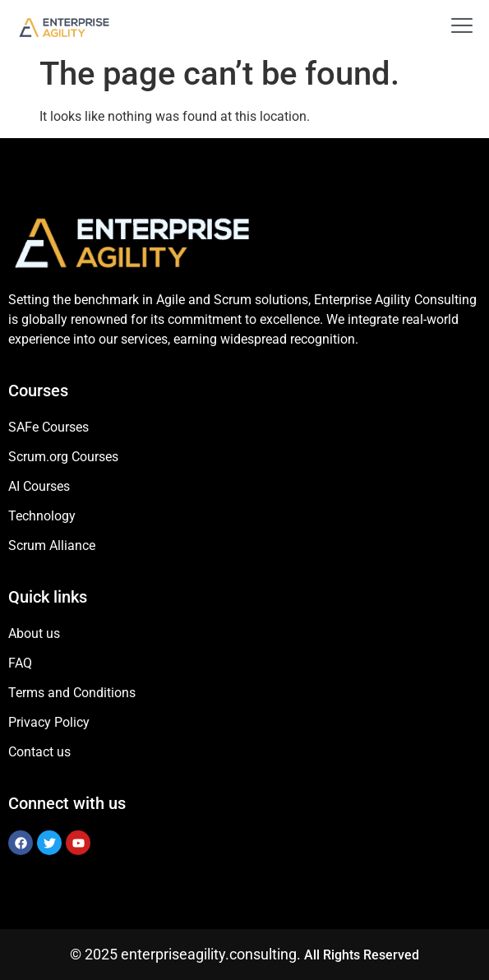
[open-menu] (455, 28)
